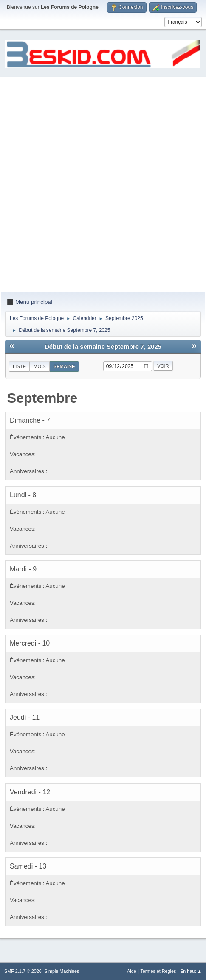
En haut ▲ (191, 971)
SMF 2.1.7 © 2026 (23, 971)
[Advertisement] (103, 185)
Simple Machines (62, 971)
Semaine (64, 366)
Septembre (42, 398)
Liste (19, 366)
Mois (40, 366)
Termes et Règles (158, 971)
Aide (132, 971)
